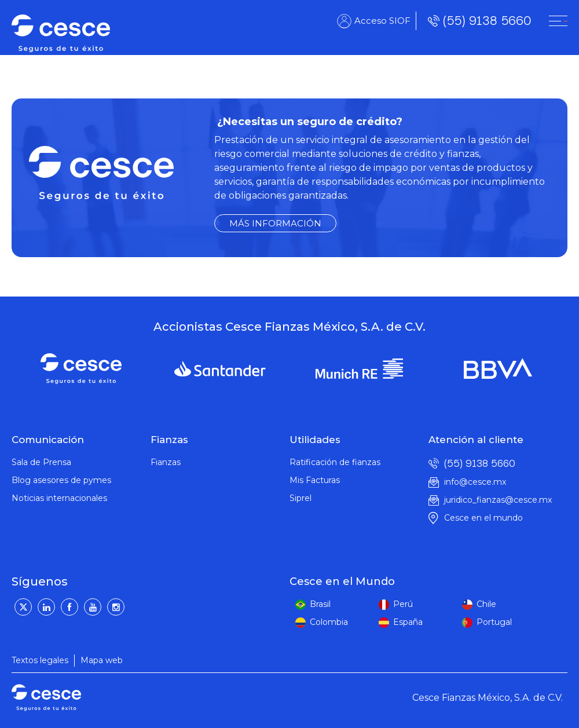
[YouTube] (93, 607)
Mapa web (102, 660)
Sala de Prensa (41, 462)
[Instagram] (116, 607)
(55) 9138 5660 (487, 21)
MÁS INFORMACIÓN (275, 223)
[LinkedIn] (46, 607)
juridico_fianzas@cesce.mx (498, 500)
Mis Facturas (315, 480)
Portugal (494, 622)
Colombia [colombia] (329, 622)
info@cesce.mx (475, 482)
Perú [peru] (403, 604)
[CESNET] (558, 21)
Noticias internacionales (59, 498)
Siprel (301, 498)
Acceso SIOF (382, 21)
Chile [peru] (486, 604)
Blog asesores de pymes (61, 480)
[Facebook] (69, 607)
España (408, 622)
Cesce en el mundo (483, 518)
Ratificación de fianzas (335, 462)
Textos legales (40, 660)
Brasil (320, 604)
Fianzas (166, 462)
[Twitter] (23, 607)
